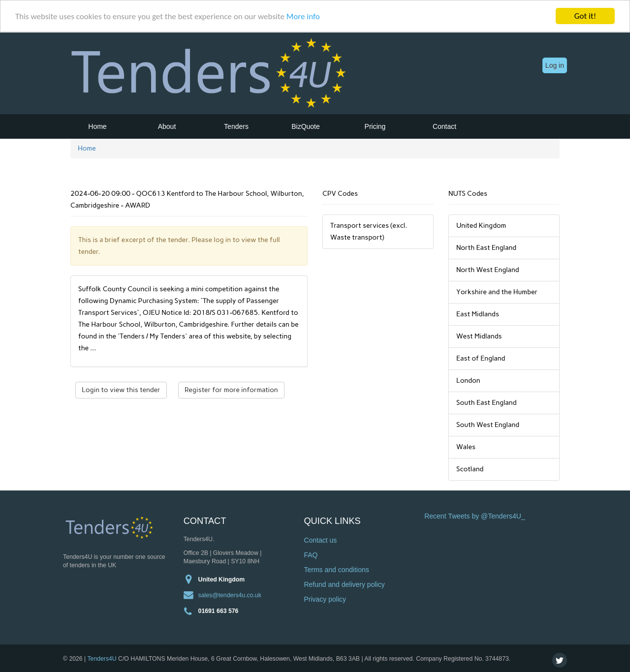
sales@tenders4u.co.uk (230, 595)
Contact (444, 126)
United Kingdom (222, 579)
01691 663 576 (219, 611)
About (167, 126)
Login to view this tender (121, 390)
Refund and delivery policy (344, 584)
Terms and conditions (336, 570)
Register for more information (231, 390)
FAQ (311, 555)
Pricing (375, 126)
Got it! (585, 16)
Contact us (320, 540)
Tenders (236, 126)
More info (303, 16)
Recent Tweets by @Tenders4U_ (475, 516)
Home (97, 126)
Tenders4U (102, 658)
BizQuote (306, 126)
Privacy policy (325, 599)
